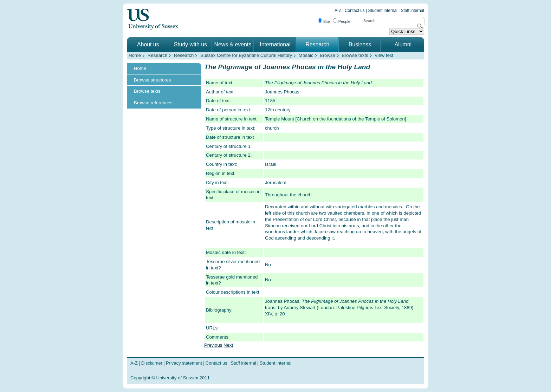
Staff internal (413, 11)
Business (360, 44)
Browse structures (153, 80)
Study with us (190, 44)
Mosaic (306, 55)
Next (228, 345)
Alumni (403, 44)
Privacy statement (184, 363)
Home (135, 55)
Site (327, 21)
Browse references (153, 103)
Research (318, 44)
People (344, 21)
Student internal (383, 11)
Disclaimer (152, 363)
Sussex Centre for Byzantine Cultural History (246, 55)
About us (148, 44)
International (275, 44)
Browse (328, 55)
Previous (213, 345)
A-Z (338, 11)
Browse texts (355, 55)
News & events (233, 44)
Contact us (355, 11)
